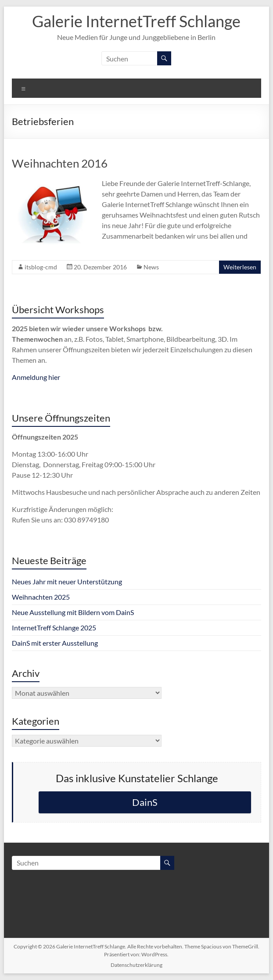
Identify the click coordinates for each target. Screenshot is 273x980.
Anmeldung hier (36, 377)
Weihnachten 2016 (60, 163)
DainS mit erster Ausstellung (55, 643)
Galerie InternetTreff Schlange (136, 21)
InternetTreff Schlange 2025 (54, 628)
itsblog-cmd (41, 267)
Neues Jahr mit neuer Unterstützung (67, 581)
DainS (145, 802)
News (151, 267)
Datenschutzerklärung (136, 965)
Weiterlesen (240, 267)
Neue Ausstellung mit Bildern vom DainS (73, 612)
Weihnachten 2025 (41, 597)
